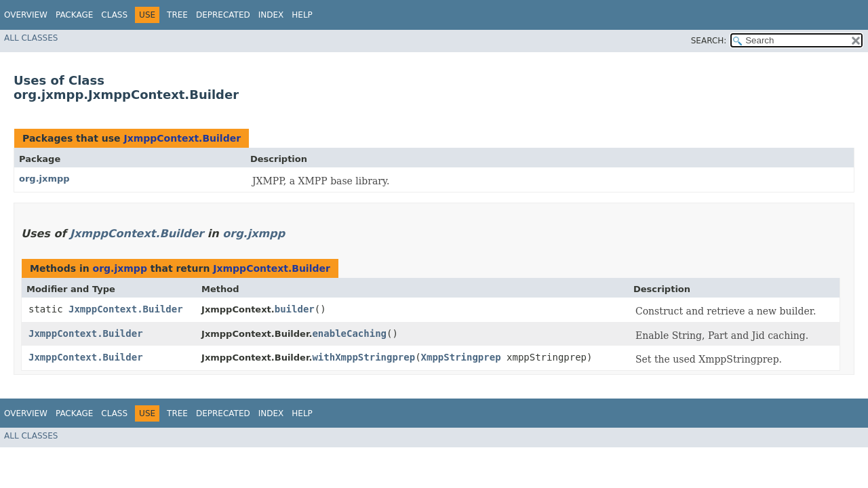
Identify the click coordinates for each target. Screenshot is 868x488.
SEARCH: (709, 41)
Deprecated (223, 15)
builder (295, 309)
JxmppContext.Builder (182, 138)
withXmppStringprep (363, 357)
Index (271, 15)
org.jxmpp (44, 179)
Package (74, 15)
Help (302, 15)
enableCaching (349, 333)
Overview (26, 15)
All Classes (31, 38)
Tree (177, 15)
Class (114, 15)
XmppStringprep (461, 357)
